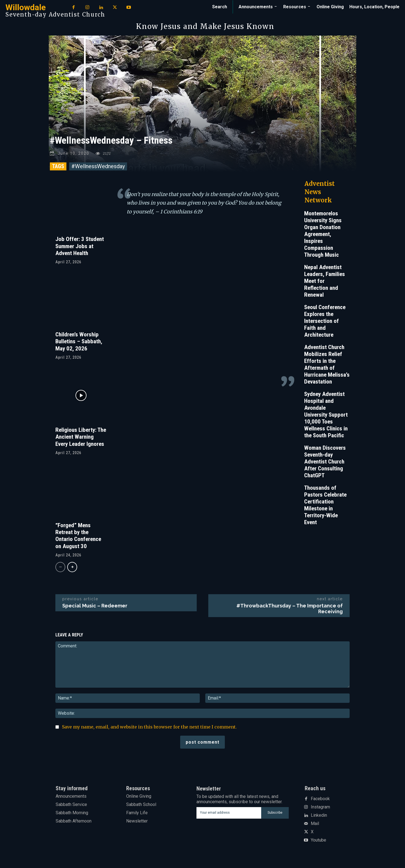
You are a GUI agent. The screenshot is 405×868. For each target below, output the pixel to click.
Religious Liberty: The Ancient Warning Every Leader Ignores (81, 438)
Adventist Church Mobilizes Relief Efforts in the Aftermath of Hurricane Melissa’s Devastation (327, 366)
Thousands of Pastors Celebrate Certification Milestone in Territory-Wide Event (325, 506)
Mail (315, 825)
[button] (220, 7)
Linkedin (319, 817)
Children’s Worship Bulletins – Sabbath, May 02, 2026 (79, 343)
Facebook (320, 800)
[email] (229, 814)
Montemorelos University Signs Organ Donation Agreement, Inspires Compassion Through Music (323, 235)
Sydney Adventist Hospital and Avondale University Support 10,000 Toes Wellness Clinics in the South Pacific (326, 416)
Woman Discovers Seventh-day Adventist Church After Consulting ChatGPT (325, 463)
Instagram (320, 808)
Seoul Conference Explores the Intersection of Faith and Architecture (325, 322)
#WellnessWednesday (98, 168)
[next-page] (72, 568)
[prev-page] (60, 568)
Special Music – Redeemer (95, 607)
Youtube (318, 842)
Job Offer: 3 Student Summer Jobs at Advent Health (80, 247)
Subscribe (275, 814)
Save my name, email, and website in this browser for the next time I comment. (149, 728)
